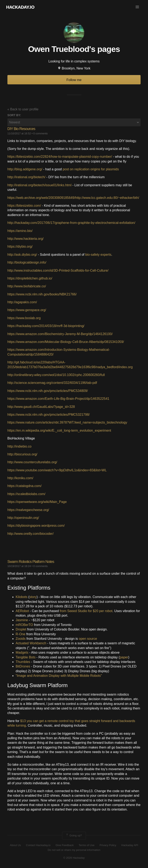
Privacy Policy (108, 845)
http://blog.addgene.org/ (25, 169)
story (33, 597)
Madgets (22, 652)
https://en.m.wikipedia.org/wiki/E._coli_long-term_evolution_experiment (59, 430)
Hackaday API (130, 845)
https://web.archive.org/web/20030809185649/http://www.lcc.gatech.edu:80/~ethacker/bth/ (73, 198)
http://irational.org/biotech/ (26, 177)
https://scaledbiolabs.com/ (26, 494)
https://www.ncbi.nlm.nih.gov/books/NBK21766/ (42, 294)
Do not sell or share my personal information (74, 850)
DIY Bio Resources (21, 129)
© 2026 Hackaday (74, 858)
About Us (15, 845)
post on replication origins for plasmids (91, 169)
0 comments (40, 133)
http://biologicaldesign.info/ (27, 262)
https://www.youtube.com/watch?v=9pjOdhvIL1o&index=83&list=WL (57, 470)
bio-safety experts (98, 255)
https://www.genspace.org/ (27, 310)
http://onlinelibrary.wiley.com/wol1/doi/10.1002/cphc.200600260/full (56, 375)
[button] (137, 7)
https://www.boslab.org (24, 318)
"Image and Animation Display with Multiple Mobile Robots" (59, 676)
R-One (21, 634)
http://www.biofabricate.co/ (27, 286)
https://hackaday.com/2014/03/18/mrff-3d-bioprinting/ (46, 326)
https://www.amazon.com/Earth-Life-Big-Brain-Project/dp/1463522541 (58, 399)
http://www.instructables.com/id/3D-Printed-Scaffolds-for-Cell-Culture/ (58, 270)
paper (124, 657)
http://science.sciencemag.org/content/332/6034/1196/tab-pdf (52, 383)
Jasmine (22, 620)
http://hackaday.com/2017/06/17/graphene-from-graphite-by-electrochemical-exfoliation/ (71, 223)
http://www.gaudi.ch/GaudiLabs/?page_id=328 (41, 407)
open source (88, 639)
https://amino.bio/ (20, 231)
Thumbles (23, 662)
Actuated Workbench (31, 643)
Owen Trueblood (59, 49)
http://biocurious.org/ (22, 454)
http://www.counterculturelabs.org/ (32, 462)
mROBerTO (24, 625)
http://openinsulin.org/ (23, 518)
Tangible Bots (26, 657)
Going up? (74, 836)
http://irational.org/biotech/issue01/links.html (39, 185)
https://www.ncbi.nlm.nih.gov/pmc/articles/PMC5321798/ (49, 415)
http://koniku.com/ (20, 478)
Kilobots (22, 597)
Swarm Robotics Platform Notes (31, 562)
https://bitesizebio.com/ (24, 206)
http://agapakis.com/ (22, 302)
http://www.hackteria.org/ (25, 239)
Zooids (21, 639)
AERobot (22, 611)
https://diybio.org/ (20, 247)
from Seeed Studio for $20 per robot (86, 611)
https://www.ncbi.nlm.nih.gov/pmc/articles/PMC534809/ (48, 391)
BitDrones (23, 666)
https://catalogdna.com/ (24, 486)
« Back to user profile (23, 109)
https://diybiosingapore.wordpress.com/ (36, 526)
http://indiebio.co (20, 446)
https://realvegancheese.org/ (28, 510)
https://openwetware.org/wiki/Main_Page (37, 502)
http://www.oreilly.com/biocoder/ (31, 534)
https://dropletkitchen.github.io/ (30, 278)
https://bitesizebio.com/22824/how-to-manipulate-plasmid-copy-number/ (60, 157)
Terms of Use (87, 845)
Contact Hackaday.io (38, 845)
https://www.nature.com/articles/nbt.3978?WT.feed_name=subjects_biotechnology (67, 422)
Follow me (74, 80)
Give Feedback (65, 845)
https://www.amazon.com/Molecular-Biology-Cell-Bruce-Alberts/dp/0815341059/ (66, 342)
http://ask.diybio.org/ (22, 255)
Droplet (21, 629)
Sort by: (14, 115)
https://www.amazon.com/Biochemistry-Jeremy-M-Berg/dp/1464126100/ (60, 334)
